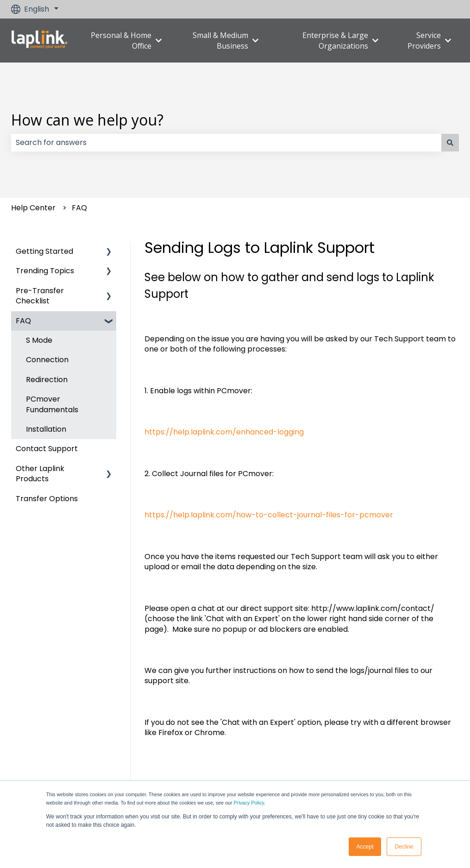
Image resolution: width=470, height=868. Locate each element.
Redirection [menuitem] (47, 380)
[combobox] (226, 143)
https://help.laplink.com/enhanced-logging (224, 432)
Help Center (33, 208)
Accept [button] (365, 847)
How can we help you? (87, 120)
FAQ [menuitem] (23, 321)
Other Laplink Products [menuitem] (40, 474)
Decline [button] (404, 847)
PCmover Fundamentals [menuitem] (52, 404)
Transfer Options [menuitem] (47, 499)
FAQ (79, 208)
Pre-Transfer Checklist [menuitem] (40, 296)
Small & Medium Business (220, 40)
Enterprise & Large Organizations (335, 40)
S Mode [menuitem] (39, 340)
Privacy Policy (249, 803)
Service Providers (424, 40)
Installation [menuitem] (46, 429)
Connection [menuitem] (47, 360)
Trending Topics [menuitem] (45, 271)
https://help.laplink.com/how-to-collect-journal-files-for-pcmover (269, 515)
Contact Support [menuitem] (47, 449)
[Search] (450, 143)
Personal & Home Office (121, 40)
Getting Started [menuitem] (44, 251)
